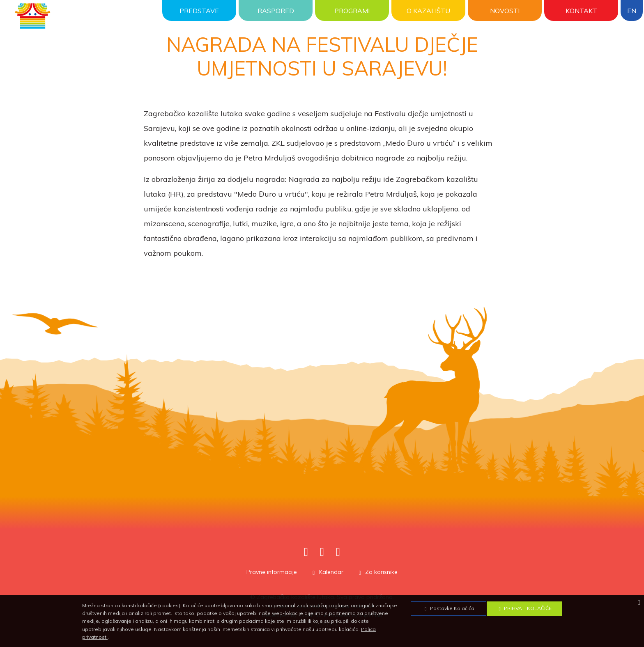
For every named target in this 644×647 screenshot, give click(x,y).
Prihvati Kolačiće (524, 608)
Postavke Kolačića (448, 608)
